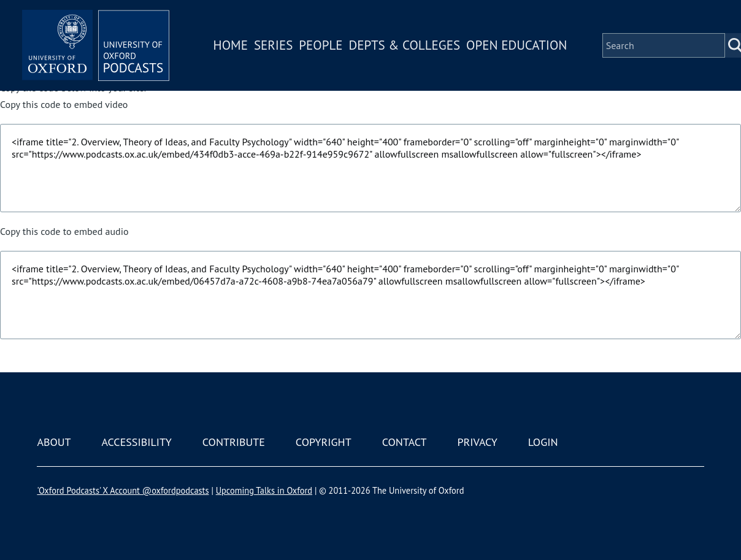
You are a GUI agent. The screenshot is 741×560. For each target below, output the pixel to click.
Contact (405, 442)
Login (543, 442)
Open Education (516, 45)
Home (231, 45)
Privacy (478, 442)
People (321, 45)
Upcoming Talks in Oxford (264, 490)
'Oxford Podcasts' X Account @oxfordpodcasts (123, 490)
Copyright (324, 442)
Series (273, 45)
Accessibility (136, 442)
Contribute (234, 442)
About (54, 442)
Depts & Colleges (405, 45)
